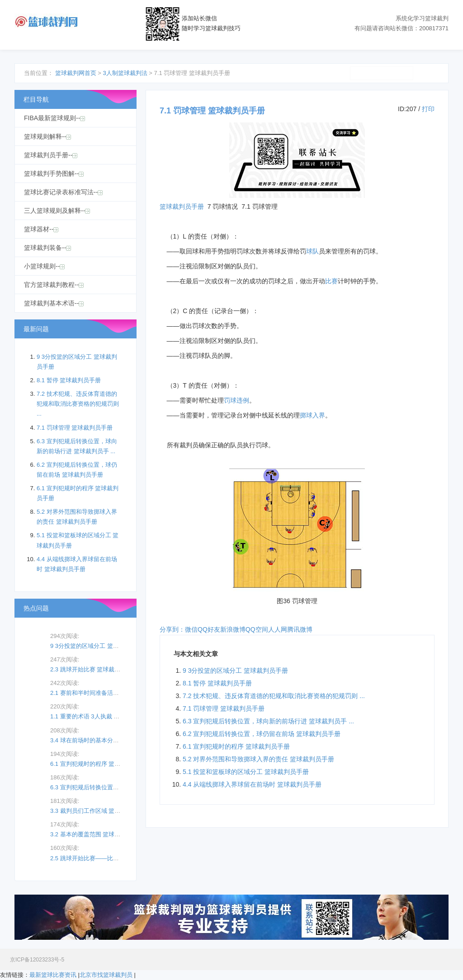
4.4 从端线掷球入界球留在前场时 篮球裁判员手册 (252, 784)
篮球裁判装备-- (47, 248)
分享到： (172, 629)
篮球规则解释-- (47, 136)
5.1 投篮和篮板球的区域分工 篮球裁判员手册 (246, 772)
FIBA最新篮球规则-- (54, 118)
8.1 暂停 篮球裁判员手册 (217, 683)
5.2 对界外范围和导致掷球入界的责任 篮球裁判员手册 (258, 759)
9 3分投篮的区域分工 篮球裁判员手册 (235, 671)
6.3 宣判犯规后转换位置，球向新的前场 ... (105, 787)
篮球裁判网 (46, 22)
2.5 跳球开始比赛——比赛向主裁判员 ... (102, 858)
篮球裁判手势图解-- (54, 173)
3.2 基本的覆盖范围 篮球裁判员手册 (97, 834)
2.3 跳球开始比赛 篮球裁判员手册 (94, 669)
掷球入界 (312, 415)
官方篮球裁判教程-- (54, 285)
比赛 (331, 281)
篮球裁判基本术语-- (54, 303)
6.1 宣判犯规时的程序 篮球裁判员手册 (236, 746)
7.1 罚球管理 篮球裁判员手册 (224, 708)
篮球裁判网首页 (76, 73)
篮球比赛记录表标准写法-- (63, 192)
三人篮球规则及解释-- (57, 211)
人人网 (278, 629)
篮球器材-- (41, 229)
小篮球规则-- (44, 266)
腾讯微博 (300, 629)
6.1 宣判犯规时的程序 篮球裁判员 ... (97, 764)
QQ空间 (257, 629)
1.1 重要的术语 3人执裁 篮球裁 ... (94, 716)
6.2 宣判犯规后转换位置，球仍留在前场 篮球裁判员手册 (262, 734)
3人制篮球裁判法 (125, 73)
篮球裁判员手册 (182, 206)
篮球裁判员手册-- (51, 155)
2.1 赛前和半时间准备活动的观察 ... (97, 693)
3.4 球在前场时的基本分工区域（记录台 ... (105, 740)
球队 (312, 251)
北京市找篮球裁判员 (106, 975)
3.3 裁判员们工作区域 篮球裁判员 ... (97, 811)
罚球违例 (236, 400)
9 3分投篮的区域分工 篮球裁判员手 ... (99, 646)
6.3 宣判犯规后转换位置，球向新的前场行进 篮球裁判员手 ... (268, 721)
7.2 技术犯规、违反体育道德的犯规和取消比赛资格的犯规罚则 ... (274, 696)
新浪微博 (233, 629)
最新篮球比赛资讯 (53, 975)
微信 (191, 629)
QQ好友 (209, 629)
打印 (428, 109)
